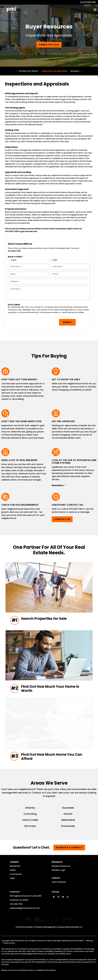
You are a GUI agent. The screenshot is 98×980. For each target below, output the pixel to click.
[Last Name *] (70, 267)
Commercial (16, 874)
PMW (81, 938)
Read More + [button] (74, 485)
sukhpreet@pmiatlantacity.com (25, 908)
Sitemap (89, 938)
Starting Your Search (28, 71)
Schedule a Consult (69, 847)
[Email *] (28, 274)
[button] (54, 897)
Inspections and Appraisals (54, 71)
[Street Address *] (49, 282)
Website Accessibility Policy (60, 951)
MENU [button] (95, 10)
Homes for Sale (49, 45)
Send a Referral (59, 882)
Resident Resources (61, 866)
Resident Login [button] (59, 870)
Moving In (75, 71)
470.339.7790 (89, 2)
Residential (15, 866)
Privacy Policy (9, 941)
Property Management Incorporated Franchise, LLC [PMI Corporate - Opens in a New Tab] (59, 925)
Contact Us (62, 519)
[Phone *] (70, 274)
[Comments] (49, 293)
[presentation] (25, 321)
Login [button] (12, 878)
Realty (13, 870)
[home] (11, 10)
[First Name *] (28, 267)
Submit (67, 322)
